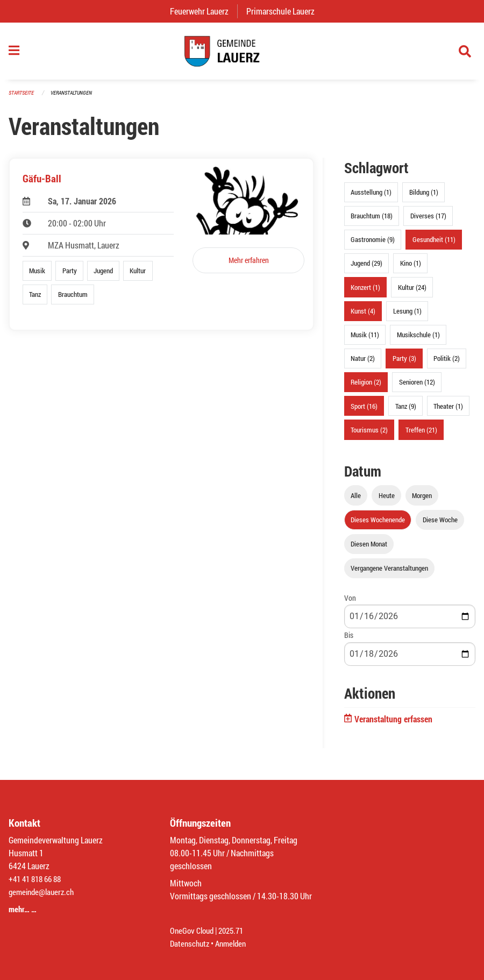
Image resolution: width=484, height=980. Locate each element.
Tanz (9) (406, 411)
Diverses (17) (428, 221)
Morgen (422, 500)
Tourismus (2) (369, 435)
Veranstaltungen (76, 98)
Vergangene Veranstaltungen (389, 573)
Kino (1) (411, 268)
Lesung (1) (407, 316)
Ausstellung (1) (371, 197)
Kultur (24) (412, 292)
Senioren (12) (417, 387)
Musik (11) (365, 340)
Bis (349, 640)
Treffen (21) (421, 435)
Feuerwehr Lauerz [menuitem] (204, 11)
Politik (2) (447, 364)
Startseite (23, 98)
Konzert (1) (365, 292)
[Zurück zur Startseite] (242, 54)
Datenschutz (191, 943)
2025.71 (236, 930)
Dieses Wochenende (378, 524)
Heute (387, 500)
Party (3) (404, 364)
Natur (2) (363, 364)
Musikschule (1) (418, 340)
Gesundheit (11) (434, 245)
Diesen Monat (369, 549)
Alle (356, 500)
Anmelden (235, 943)
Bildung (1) (424, 197)
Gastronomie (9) (373, 245)
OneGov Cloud (193, 930)
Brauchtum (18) (372, 221)
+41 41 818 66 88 (38, 879)
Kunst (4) (363, 316)
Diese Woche (440, 524)
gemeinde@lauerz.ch (44, 892)
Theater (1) (448, 411)
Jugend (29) (366, 268)
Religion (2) (366, 387)
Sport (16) (364, 411)
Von (350, 603)
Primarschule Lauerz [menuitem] (285, 11)
